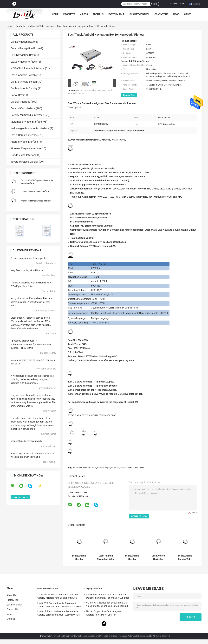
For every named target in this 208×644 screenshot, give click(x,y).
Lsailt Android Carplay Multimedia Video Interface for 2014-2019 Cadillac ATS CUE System (132, 557)
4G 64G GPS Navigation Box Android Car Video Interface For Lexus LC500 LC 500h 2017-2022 (107, 605)
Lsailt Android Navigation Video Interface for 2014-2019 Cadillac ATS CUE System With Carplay (106, 557)
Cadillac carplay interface (108, 468)
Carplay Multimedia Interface (27, 115)
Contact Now (129, 95)
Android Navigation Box (24, 48)
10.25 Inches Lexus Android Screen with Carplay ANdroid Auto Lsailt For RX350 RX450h (58, 597)
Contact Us (161, 14)
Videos (84, 14)
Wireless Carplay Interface (26, 148)
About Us (98, 14)
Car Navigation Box (22, 42)
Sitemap (11, 619)
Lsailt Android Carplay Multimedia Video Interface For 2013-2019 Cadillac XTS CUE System (79, 557)
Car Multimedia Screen (24, 82)
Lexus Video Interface (23, 62)
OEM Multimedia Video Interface (35, 191)
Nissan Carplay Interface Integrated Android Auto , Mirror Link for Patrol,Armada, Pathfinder (104, 614)
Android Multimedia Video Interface (36, 201)
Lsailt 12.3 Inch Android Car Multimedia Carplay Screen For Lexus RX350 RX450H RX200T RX (58, 614)
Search (154, 4)
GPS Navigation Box (22, 55)
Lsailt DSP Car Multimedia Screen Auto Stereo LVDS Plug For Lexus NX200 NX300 (59, 605)
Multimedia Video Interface (41, 26)
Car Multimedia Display (24, 88)
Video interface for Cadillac (84, 468)
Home (55, 14)
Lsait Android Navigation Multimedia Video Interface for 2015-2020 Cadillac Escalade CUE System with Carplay (159, 557)
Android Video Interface (24, 142)
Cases (188, 14)
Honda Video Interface (23, 155)
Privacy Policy (46, 636)
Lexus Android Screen (23, 75)
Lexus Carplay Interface (24, 135)
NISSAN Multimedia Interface (27, 68)
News (176, 14)
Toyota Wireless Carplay (24, 162)
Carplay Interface (20, 102)
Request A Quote (177, 4)
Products (69, 14)
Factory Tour (117, 14)
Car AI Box (17, 95)
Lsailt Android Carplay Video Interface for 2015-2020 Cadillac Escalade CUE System (185, 557)
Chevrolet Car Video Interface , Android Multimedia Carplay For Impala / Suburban (108, 596)
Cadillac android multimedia (132, 468)
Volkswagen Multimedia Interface (30, 128)
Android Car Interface (23, 108)
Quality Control (140, 14)
